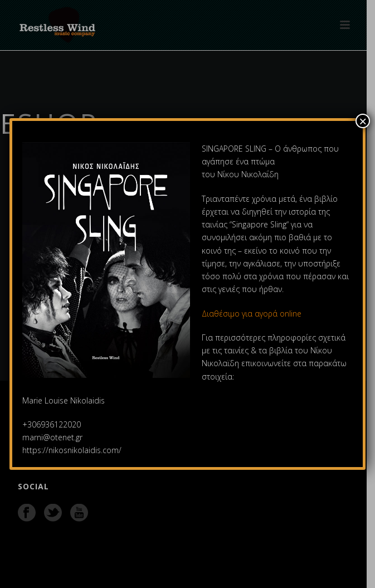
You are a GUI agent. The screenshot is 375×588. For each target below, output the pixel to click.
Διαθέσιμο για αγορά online (253, 314)
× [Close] (363, 121)
